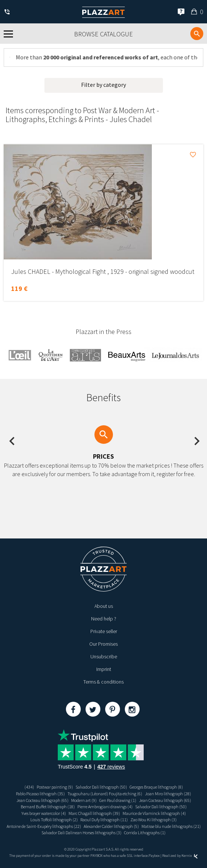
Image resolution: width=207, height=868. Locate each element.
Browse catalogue (103, 34)
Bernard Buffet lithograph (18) (48, 807)
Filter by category (103, 85)
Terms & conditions (103, 682)
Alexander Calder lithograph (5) (111, 826)
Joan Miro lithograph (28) (168, 794)
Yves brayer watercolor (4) (44, 813)
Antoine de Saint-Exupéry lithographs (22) (44, 826)
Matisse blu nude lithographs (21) (171, 826)
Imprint (104, 669)
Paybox (154, 856)
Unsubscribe (104, 656)
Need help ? (104, 619)
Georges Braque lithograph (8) (156, 787)
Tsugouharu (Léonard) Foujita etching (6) (105, 794)
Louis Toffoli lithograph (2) (54, 820)
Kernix (190, 856)
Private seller (104, 631)
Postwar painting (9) (55, 787)
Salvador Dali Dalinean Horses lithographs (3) (81, 833)
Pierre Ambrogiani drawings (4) (105, 807)
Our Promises (103, 644)
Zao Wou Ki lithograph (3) (153, 820)
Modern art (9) (84, 800)
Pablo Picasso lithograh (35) (40, 794)
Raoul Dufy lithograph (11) (104, 820)
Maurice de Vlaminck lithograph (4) (154, 813)
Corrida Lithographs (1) (145, 833)
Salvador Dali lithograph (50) (101, 787)
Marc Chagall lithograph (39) (94, 813)
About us (104, 606)
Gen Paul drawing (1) (118, 800)
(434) (29, 787)
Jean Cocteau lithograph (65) (42, 800)
